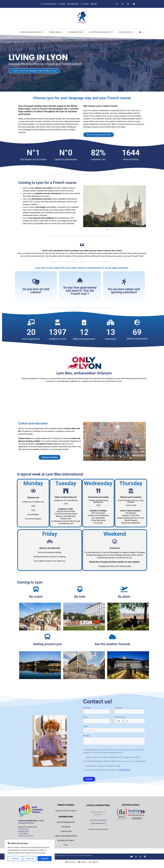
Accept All (45, 859)
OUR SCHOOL (66, 827)
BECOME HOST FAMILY (66, 840)
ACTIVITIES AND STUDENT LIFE (101, 32)
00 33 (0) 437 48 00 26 (98, 820)
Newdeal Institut (24, 831)
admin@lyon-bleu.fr (98, 823)
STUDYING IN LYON (126, 32)
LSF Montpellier (23, 833)
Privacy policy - (75, 855)
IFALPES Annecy (24, 829)
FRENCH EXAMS (56, 32)
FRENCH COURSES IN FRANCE (32, 32)
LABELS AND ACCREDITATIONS (66, 836)
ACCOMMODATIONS (76, 32)
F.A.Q (66, 845)
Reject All (30, 859)
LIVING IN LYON (66, 831)
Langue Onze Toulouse (26, 836)
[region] (30, 851)
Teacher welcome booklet (98, 829)
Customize (15, 859)
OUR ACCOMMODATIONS (66, 822)
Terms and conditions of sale (60, 855)
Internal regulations (86, 855)
